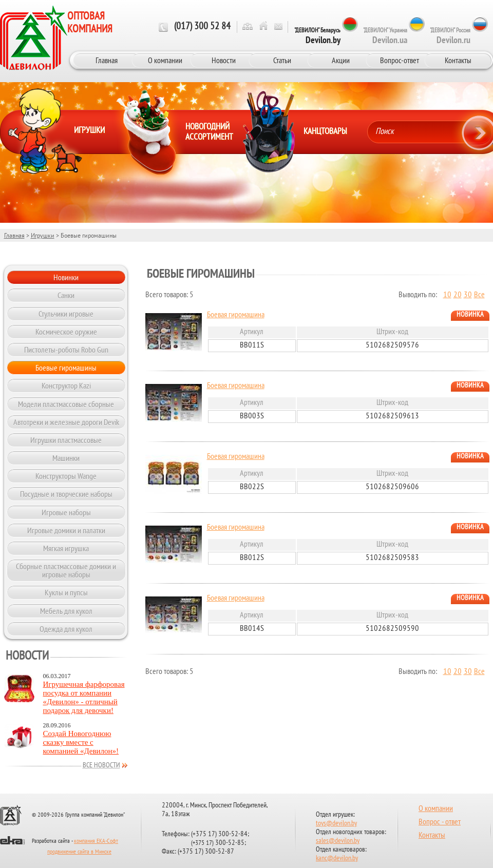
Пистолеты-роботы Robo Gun (66, 350)
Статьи (282, 60)
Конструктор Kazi (66, 385)
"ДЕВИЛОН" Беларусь (317, 36)
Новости (224, 60)
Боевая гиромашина (236, 315)
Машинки (66, 458)
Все (479, 295)
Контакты (458, 60)
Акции (341, 60)
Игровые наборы (66, 512)
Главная (107, 60)
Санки (66, 295)
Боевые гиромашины (66, 368)
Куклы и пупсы (66, 592)
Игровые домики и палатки (66, 530)
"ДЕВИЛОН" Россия (450, 36)
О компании (165, 60)
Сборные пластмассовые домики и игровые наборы (66, 570)
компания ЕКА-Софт (96, 841)
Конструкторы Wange (66, 476)
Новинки (66, 277)
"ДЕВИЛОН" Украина (385, 36)
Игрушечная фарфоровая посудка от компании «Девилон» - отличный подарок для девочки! (84, 697)
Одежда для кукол (66, 629)
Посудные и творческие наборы (66, 494)
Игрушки (43, 235)
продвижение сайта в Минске (79, 852)
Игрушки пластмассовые (66, 440)
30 (468, 295)
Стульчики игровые (66, 314)
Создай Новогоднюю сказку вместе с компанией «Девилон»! (81, 742)
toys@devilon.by (336, 824)
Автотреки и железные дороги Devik (66, 422)
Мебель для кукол (66, 611)
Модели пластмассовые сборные (66, 404)
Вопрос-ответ (400, 60)
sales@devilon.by (338, 841)
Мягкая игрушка (66, 548)
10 (447, 295)
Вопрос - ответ (440, 822)
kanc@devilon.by (337, 859)
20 (458, 295)
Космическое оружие (66, 332)
